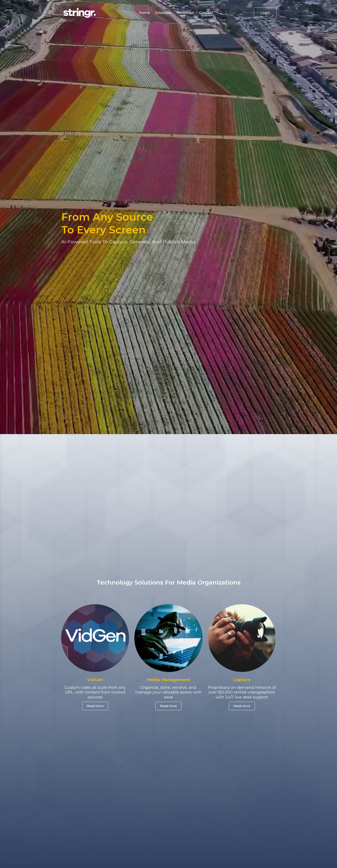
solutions (163, 13)
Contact (206, 13)
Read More (95, 706)
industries (185, 13)
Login (265, 13)
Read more (168, 706)
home (144, 13)
